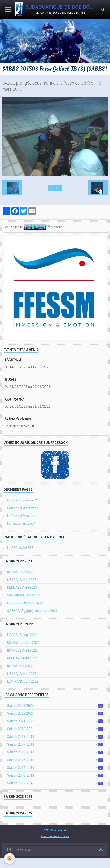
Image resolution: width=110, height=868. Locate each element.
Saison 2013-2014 (55, 775)
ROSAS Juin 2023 (20, 572)
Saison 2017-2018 (55, 744)
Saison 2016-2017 (55, 752)
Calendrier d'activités (23, 508)
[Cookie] (10, 858)
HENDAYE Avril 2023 (22, 587)
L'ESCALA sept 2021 (22, 635)
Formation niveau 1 (21, 524)
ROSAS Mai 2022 (20, 666)
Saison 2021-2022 (55, 721)
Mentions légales (55, 830)
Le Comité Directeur (22, 516)
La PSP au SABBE (20, 548)
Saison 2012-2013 (55, 783)
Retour (55, 188)
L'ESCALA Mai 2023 (22, 580)
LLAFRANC (14, 399)
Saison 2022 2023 (55, 713)
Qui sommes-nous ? (22, 500)
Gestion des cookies (55, 836)
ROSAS (11, 380)
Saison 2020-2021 (55, 729)
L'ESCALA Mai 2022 (22, 674)
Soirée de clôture (18, 419)
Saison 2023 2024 (55, 706)
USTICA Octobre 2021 (23, 643)
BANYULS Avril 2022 (22, 650)
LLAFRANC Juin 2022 (23, 681)
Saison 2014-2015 (55, 768)
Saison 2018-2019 (55, 737)
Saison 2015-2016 (55, 760)
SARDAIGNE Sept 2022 (24, 595)
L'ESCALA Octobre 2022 (25, 603)
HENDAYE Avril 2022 (22, 658)
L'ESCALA (13, 360)
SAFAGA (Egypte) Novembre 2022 (32, 611)
